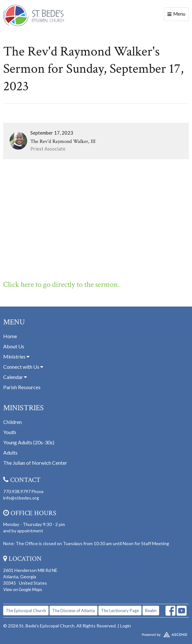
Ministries (16, 356)
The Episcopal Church (26, 611)
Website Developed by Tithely (96, 633)
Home (10, 336)
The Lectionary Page (120, 611)
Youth (10, 432)
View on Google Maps (23, 589)
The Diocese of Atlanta (73, 611)
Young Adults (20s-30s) (29, 442)
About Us (14, 346)
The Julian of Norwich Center (35, 463)
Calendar (15, 377)
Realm (151, 611)
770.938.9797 (17, 491)
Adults (10, 452)
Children (12, 422)
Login (126, 626)
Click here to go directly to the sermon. (61, 284)
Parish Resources (22, 387)
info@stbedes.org (21, 498)
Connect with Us (23, 367)
